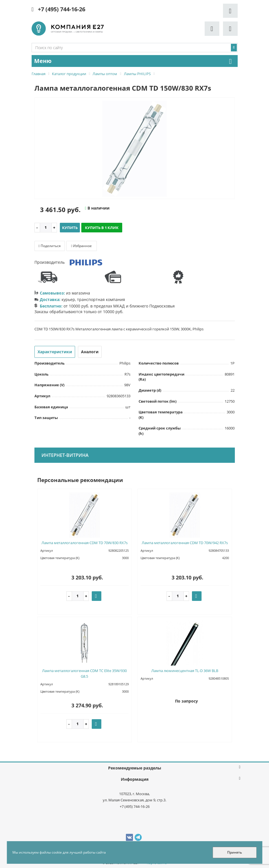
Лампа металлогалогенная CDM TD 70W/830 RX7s (85, 543)
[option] (135, 149)
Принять (235, 852)
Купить (70, 228)
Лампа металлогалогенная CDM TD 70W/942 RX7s (185, 543)
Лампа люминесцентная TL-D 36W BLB (185, 671)
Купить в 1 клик (102, 228)
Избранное (81, 246)
